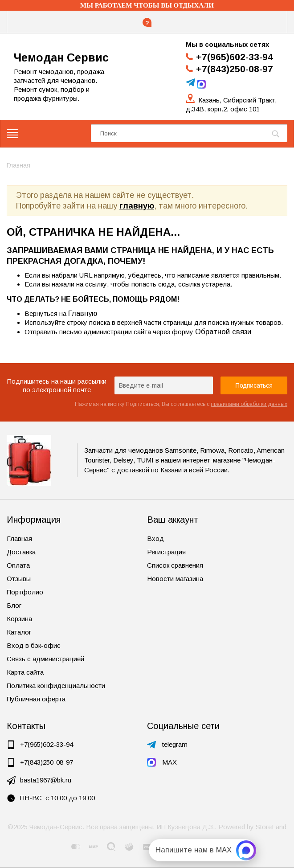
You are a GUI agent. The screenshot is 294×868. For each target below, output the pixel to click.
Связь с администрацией (45, 659)
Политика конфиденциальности (56, 686)
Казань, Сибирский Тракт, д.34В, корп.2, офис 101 (231, 104)
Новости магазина (175, 579)
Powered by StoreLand (252, 827)
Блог (14, 605)
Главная (19, 538)
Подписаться (254, 385)
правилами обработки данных (249, 404)
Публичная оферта (36, 699)
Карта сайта (25, 672)
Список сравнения (175, 565)
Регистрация (166, 552)
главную (137, 206)
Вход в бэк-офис (34, 645)
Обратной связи (223, 332)
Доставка (21, 552)
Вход (155, 538)
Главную (83, 313)
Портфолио (25, 592)
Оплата (18, 565)
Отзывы (19, 579)
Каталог (19, 632)
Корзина (19, 619)
